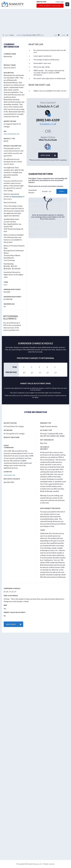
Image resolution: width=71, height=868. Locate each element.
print (57, 35)
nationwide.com (10, 475)
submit (62, 191)
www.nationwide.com (12, 134)
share (65, 35)
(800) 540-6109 (42, 2)
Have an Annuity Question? (50, 6)
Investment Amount (33, 191)
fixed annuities (17, 197)
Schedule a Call (48, 124)
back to (8, 35)
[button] (67, 4)
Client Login (60, 2)
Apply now (49, 155)
